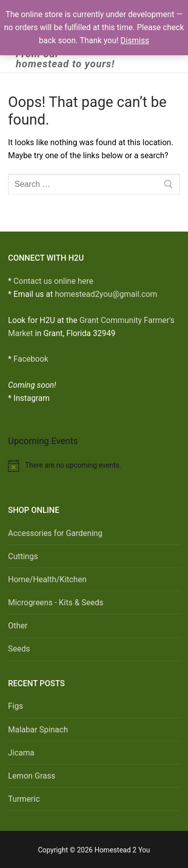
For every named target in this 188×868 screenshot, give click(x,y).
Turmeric (24, 799)
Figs (16, 706)
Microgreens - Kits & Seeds (56, 603)
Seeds (19, 649)
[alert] (94, 466)
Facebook (31, 359)
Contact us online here (53, 281)
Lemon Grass (32, 776)
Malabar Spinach (38, 730)
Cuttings (23, 556)
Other (18, 626)
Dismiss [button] (135, 40)
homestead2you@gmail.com (106, 294)
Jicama (21, 753)
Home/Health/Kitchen (47, 579)
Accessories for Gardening (55, 533)
